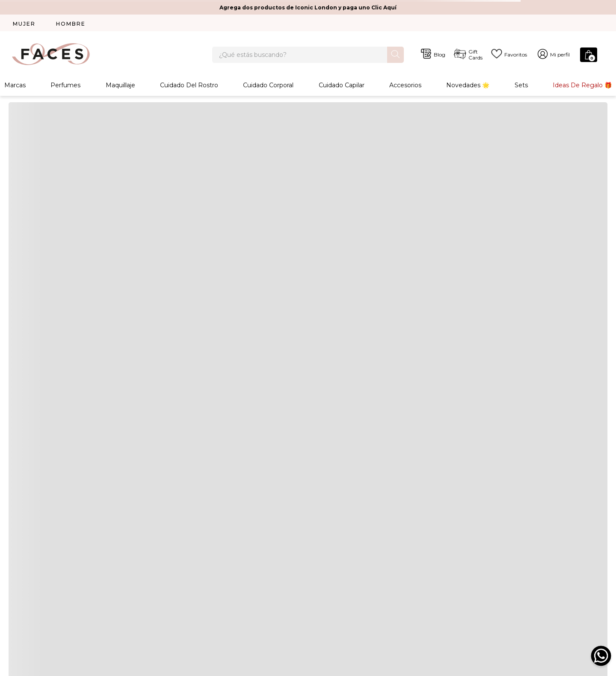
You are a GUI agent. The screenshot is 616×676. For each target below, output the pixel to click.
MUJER (24, 24)
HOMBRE (71, 24)
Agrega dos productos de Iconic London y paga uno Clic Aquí (308, 7)
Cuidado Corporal (268, 87)
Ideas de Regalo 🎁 (582, 87)
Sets (521, 87)
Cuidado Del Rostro (189, 87)
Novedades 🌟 (468, 87)
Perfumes (65, 87)
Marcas (15, 87)
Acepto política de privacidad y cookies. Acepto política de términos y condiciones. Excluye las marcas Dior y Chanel (434, 486)
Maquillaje (120, 87)
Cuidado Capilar (342, 87)
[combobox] (308, 56)
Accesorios (405, 87)
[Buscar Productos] (395, 55)
